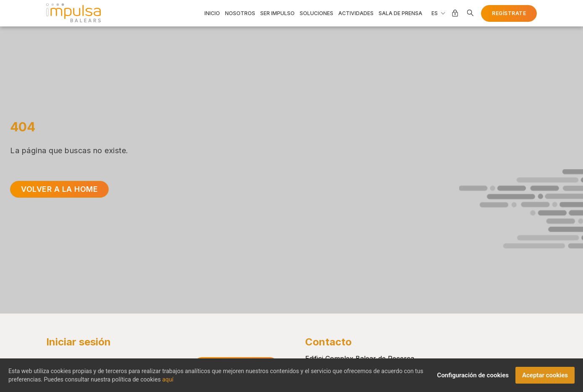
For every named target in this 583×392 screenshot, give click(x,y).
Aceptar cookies (545, 379)
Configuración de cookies (473, 379)
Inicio (212, 13)
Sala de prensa (400, 13)
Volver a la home (59, 189)
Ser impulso (277, 13)
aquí (168, 383)
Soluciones (316, 13)
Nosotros (240, 13)
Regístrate (509, 13)
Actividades (356, 13)
